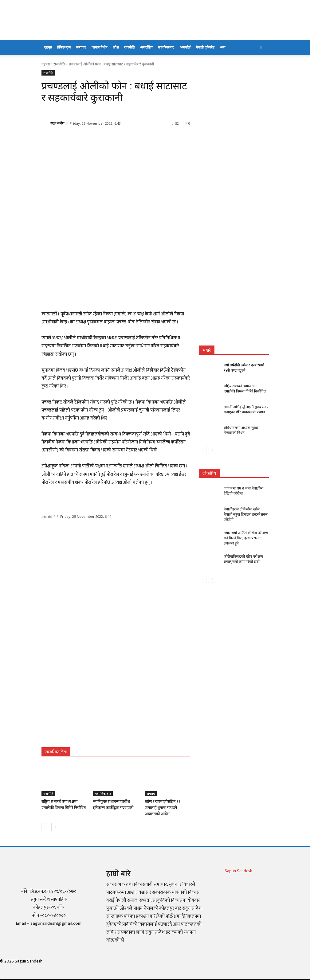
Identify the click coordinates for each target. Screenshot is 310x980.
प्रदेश (116, 47)
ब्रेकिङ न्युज (64, 47)
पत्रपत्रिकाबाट (166, 47)
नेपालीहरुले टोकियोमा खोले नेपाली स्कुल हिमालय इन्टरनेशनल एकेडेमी (246, 514)
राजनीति (129, 47)
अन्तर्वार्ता (185, 47)
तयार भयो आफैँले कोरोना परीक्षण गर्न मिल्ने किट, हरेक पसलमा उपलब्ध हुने (246, 538)
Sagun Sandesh (238, 871)
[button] (261, 47)
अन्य (223, 47)
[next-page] (55, 827)
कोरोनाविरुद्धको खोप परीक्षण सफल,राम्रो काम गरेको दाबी (243, 559)
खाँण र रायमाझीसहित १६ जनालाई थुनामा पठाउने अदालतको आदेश (163, 808)
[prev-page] (45, 827)
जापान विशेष (99, 47)
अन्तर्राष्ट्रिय (146, 47)
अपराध (151, 794)
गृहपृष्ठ (48, 47)
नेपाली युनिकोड (205, 47)
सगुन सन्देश (57, 123)
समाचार (81, 47)
